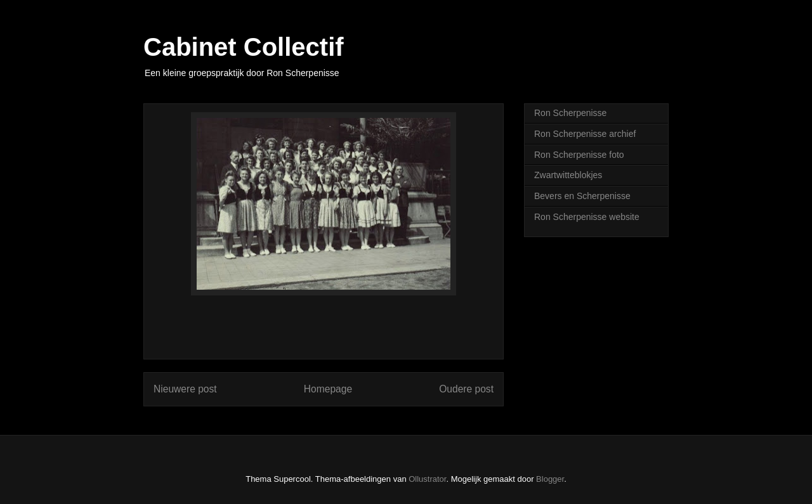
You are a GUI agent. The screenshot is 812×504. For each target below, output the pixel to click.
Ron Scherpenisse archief (585, 134)
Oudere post (466, 389)
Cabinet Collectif (244, 47)
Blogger (550, 479)
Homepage (328, 389)
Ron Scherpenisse (570, 113)
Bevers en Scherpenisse (582, 196)
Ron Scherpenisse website (587, 217)
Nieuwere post (185, 389)
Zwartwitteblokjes (568, 175)
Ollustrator (427, 479)
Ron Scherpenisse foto (579, 155)
